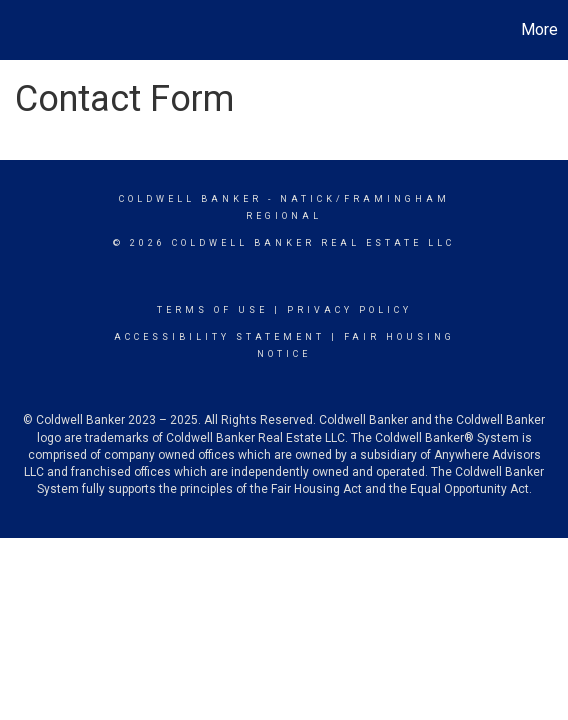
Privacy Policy (349, 310)
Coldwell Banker (190, 199)
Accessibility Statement (219, 337)
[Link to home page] (18, 30)
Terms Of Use (212, 310)
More (539, 29)
